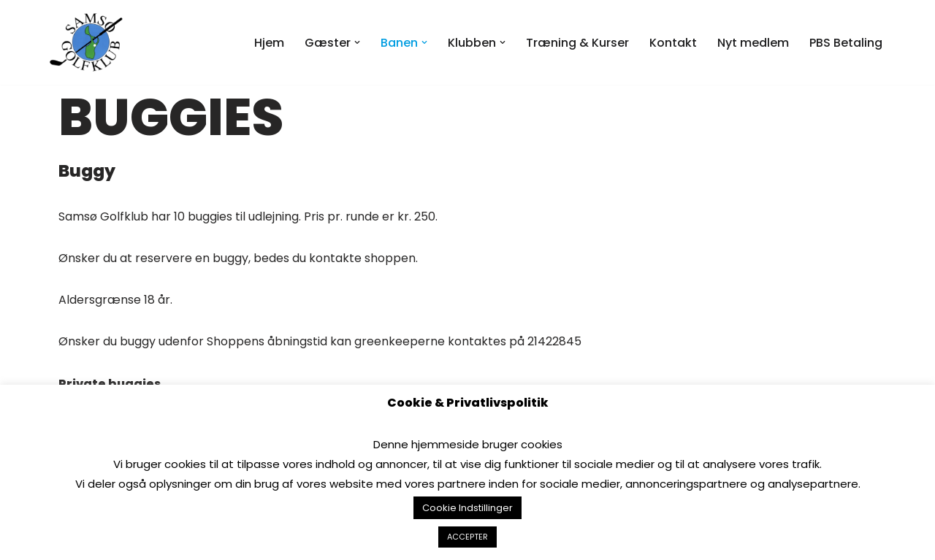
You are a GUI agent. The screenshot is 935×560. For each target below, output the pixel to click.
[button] (357, 42)
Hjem (269, 43)
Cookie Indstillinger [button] (467, 508)
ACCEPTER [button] (467, 537)
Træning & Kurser (577, 43)
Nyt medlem (753, 43)
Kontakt (673, 43)
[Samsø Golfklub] (90, 42)
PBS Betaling (846, 43)
